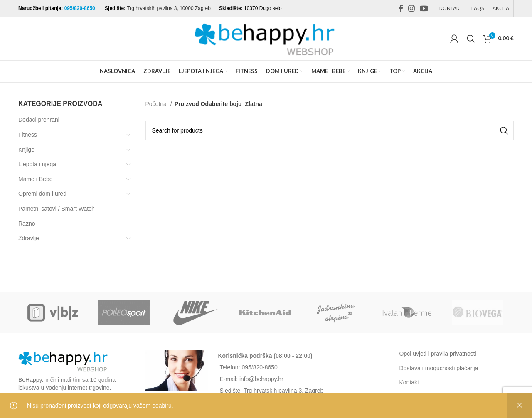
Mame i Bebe (35, 179)
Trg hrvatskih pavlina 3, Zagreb (283, 391)
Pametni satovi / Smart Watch (57, 209)
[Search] (471, 39)
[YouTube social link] (424, 8)
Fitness (28, 135)
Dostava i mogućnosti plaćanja (439, 368)
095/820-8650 (80, 8)
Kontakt (409, 382)
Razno (27, 224)
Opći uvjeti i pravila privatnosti (438, 354)
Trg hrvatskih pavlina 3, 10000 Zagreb (169, 8)
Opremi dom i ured (42, 194)
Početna (157, 104)
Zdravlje (29, 238)
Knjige (26, 150)
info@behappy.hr (261, 379)
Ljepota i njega (37, 164)
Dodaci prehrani (39, 120)
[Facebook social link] (401, 8)
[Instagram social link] (411, 8)
